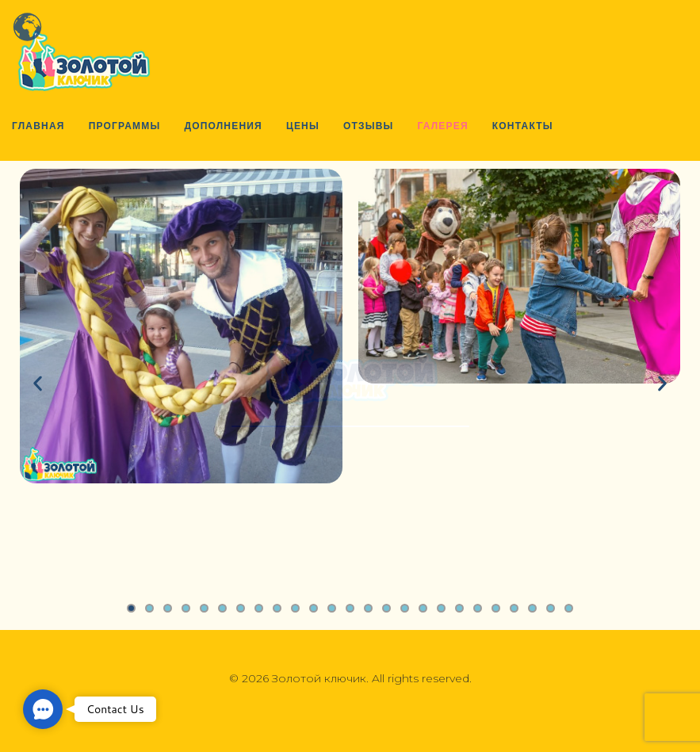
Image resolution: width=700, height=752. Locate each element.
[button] (43, 709)
